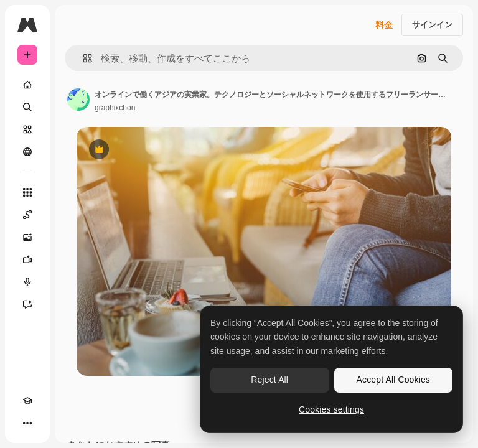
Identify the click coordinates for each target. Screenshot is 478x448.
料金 (384, 25)
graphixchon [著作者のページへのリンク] (115, 108)
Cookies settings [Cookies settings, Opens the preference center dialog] (331, 409)
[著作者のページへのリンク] (78, 100)
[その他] (27, 423)
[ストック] (27, 129)
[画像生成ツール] (27, 237)
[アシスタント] (27, 304)
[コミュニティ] (27, 152)
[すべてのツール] (27, 192)
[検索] (27, 107)
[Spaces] (27, 215)
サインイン (432, 25)
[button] (82, 58)
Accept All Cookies (393, 380)
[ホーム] (27, 85)
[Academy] (27, 401)
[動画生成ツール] (27, 259)
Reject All (269, 380)
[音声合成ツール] (27, 282)
